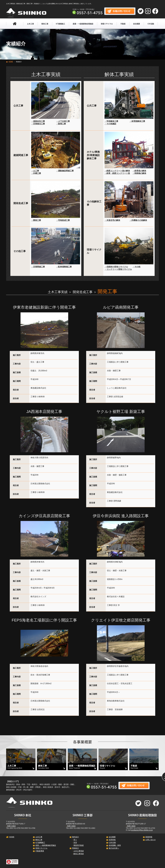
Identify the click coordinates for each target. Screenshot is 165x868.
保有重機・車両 (115, 845)
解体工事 (45, 24)
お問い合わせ (151, 840)
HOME (11, 62)
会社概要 (137, 24)
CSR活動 (151, 24)
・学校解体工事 (111, 121)
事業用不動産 (78, 845)
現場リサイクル (107, 24)
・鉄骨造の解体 (139, 171)
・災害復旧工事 (38, 124)
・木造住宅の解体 (112, 220)
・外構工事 (36, 173)
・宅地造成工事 (63, 220)
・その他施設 (110, 124)
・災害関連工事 (38, 267)
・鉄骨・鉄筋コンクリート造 (117, 173)
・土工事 (35, 171)
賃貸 (74, 843)
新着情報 (149, 837)
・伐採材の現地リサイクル (116, 267)
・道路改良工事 (38, 121)
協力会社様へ (114, 848)
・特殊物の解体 (139, 173)
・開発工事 (36, 220)
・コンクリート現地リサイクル (118, 269)
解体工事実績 (78, 854)
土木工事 (30, 24)
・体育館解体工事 (137, 121)
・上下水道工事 (63, 121)
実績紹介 (76, 848)
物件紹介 (76, 837)
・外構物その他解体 (138, 220)
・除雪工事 (61, 124)
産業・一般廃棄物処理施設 (83, 24)
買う (74, 840)
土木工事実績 (78, 851)
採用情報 (112, 840)
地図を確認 (11, 826)
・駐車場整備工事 (64, 267)
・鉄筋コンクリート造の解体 (117, 171)
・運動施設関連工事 (65, 171)
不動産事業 (40, 851)
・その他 (136, 267)
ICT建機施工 (60, 24)
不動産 (123, 24)
